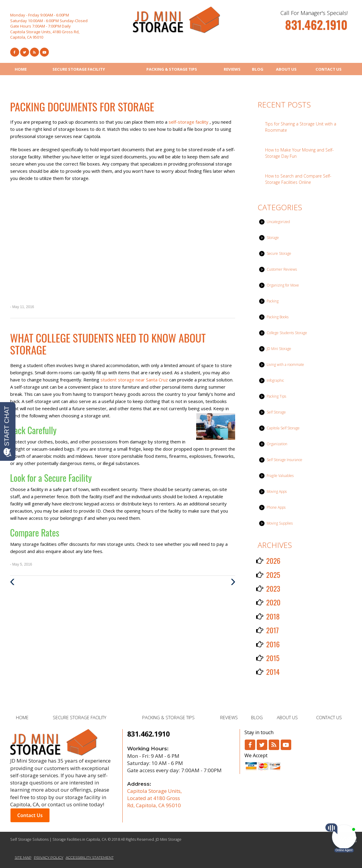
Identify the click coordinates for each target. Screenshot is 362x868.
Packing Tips (276, 396)
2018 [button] (273, 616)
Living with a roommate (285, 365)
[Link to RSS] (274, 745)
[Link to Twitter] (25, 52)
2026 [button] (273, 561)
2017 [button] (273, 630)
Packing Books (278, 317)
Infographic (275, 380)
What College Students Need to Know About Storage (108, 344)
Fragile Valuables (280, 476)
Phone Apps (276, 507)
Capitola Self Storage (283, 428)
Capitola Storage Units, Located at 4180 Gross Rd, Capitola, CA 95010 (154, 798)
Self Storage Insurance (284, 460)
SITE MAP (23, 857)
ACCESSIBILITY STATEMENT (90, 857)
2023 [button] (273, 588)
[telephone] (316, 28)
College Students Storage (287, 333)
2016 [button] (273, 644)
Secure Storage (279, 253)
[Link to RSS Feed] (34, 52)
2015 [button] (273, 658)
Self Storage (276, 412)
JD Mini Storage (279, 349)
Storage (273, 238)
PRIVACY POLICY (49, 857)
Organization (277, 444)
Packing (273, 301)
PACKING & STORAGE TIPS (172, 69)
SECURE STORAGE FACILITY (79, 69)
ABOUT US (286, 69)
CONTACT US (329, 69)
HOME (21, 69)
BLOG (258, 69)
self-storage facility (189, 122)
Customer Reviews (282, 269)
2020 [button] (274, 602)
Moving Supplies (280, 523)
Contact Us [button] (30, 815)
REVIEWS (232, 69)
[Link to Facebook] (15, 52)
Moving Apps (277, 491)
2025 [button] (273, 575)
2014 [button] (273, 672)
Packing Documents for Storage (82, 106)
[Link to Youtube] (44, 52)
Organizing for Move (283, 285)
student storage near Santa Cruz (135, 380)
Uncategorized (278, 222)
